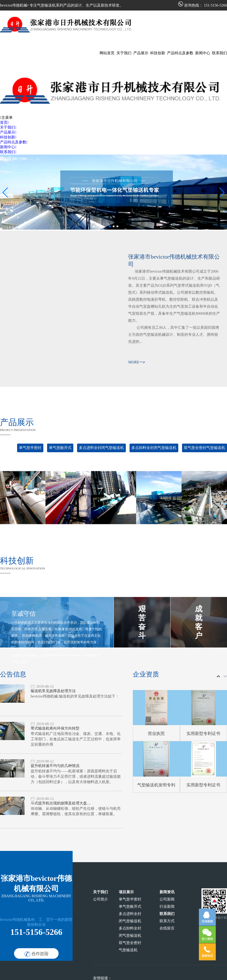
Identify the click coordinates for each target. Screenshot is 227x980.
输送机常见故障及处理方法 (53, 691)
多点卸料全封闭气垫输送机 (154, 448)
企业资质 (146, 674)
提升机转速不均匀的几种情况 (55, 766)
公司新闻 (167, 899)
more (137, 362)
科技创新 (17, 561)
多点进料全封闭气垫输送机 (101, 448)
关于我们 (100, 892)
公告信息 (13, 674)
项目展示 (126, 892)
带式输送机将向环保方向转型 (55, 728)
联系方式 (167, 921)
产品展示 (17, 422)
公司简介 (100, 899)
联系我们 (167, 914)
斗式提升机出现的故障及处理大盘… (61, 803)
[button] (110, 226)
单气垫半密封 (30, 448)
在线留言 (167, 928)
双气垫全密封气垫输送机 (205, 448)
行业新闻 (167, 906)
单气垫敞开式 (60, 448)
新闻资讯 (167, 892)
